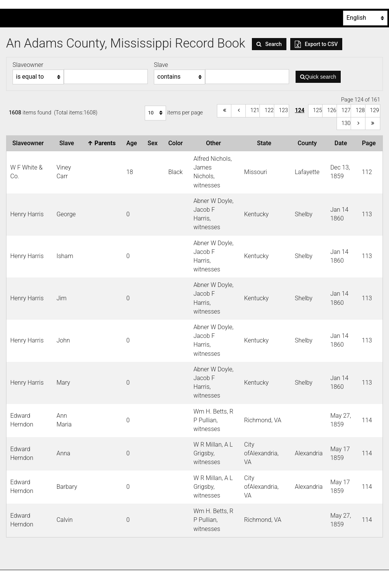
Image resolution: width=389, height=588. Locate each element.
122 (269, 110)
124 (300, 110)
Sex (154, 143)
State (266, 143)
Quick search (318, 77)
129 (375, 110)
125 (318, 110)
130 (346, 123)
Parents (103, 143)
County (308, 143)
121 (255, 110)
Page (370, 143)
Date (342, 143)
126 (332, 110)
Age (133, 143)
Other (215, 143)
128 (360, 110)
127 (346, 110)
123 (283, 110)
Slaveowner (30, 143)
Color (177, 143)
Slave (68, 143)
